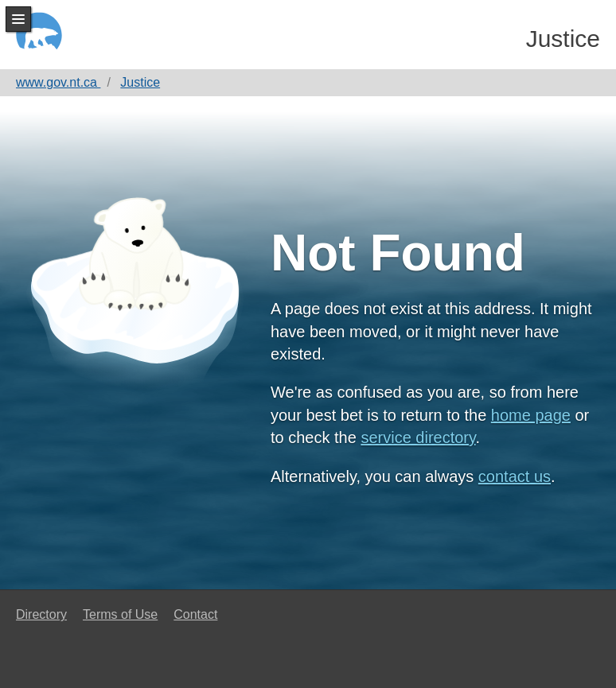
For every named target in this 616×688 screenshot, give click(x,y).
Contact (195, 614)
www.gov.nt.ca (58, 82)
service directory (418, 437)
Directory (41, 614)
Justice (563, 39)
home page (531, 415)
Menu (18, 19)
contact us (515, 476)
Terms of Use (120, 614)
